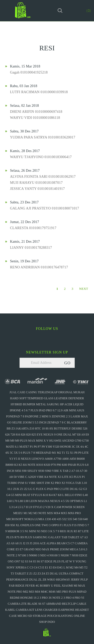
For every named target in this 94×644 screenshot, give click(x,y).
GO (67, 363)
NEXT (84, 289)
